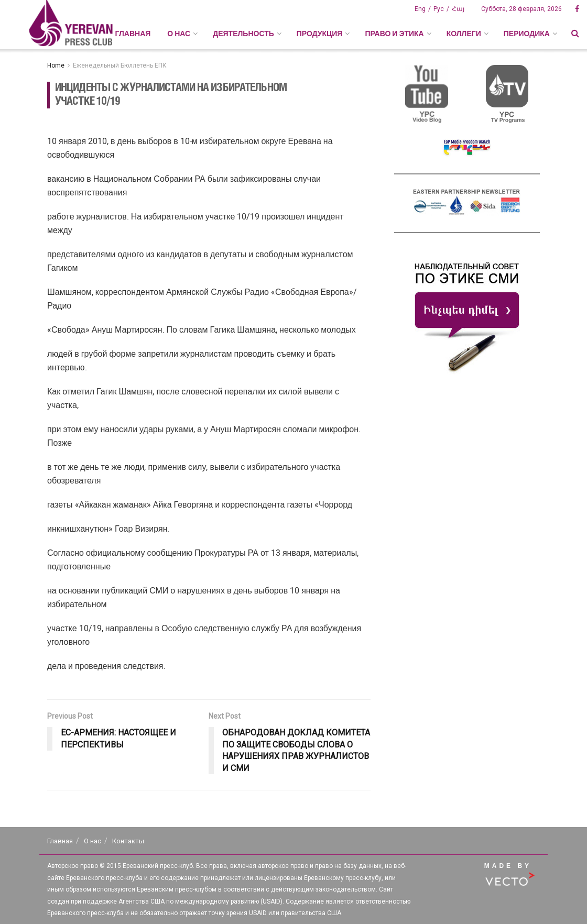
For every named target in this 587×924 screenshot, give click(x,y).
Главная (133, 34)
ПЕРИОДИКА (527, 34)
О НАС (179, 34)
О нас (93, 841)
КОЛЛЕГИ (464, 34)
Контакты (128, 841)
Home (56, 65)
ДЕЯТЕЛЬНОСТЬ (243, 34)
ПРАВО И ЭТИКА (394, 34)
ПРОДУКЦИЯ (320, 34)
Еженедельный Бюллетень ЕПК (120, 65)
